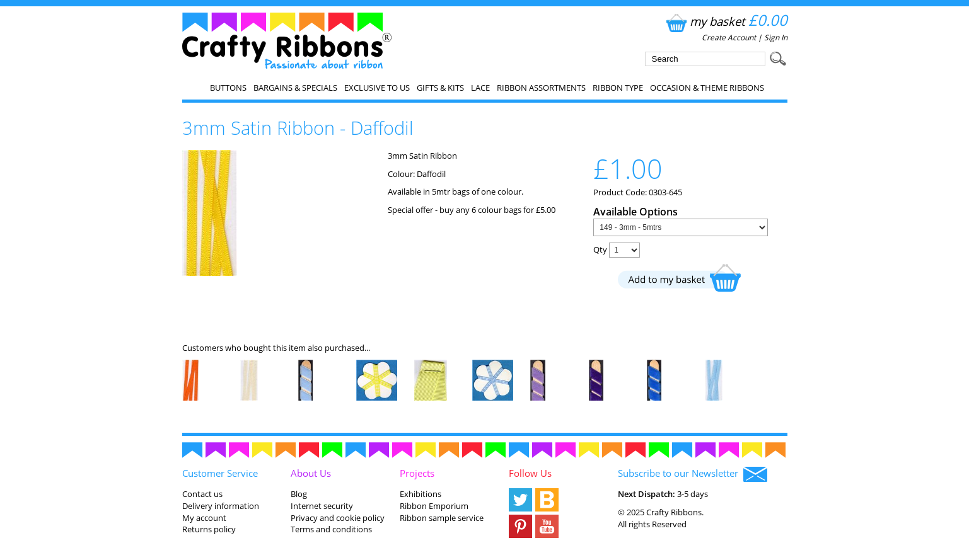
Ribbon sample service (442, 518)
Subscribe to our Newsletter (693, 474)
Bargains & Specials (295, 88)
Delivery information (221, 506)
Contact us (202, 494)
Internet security (322, 506)
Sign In (776, 37)
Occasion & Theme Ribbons (707, 88)
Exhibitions (421, 494)
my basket (725, 21)
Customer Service (220, 473)
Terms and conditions (331, 529)
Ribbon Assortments (541, 88)
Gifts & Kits (440, 88)
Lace (480, 88)
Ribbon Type (618, 88)
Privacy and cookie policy (338, 518)
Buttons (228, 88)
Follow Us (530, 473)
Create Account (729, 37)
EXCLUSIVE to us (377, 88)
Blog (299, 494)
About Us (311, 473)
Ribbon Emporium (434, 506)
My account (204, 518)
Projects (417, 473)
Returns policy (209, 529)
